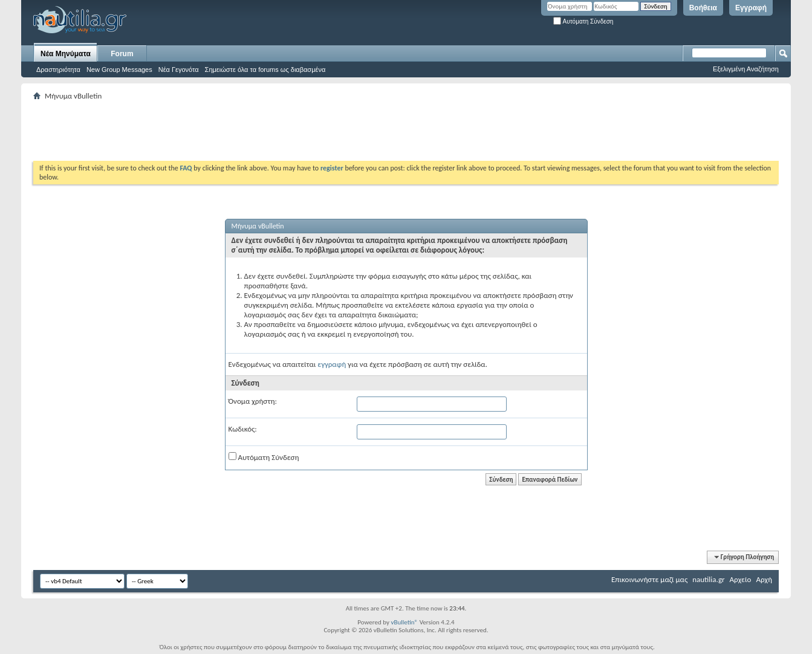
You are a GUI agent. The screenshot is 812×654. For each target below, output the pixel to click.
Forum (122, 54)
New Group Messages (119, 70)
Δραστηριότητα (58, 70)
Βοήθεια (703, 8)
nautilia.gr (708, 579)
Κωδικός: (243, 429)
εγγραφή (332, 364)
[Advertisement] (253, 131)
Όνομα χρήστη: (253, 401)
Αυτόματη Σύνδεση (583, 21)
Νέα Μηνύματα (66, 54)
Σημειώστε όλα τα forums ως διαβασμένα (265, 70)
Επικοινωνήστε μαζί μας (649, 579)
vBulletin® (404, 622)
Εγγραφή (751, 8)
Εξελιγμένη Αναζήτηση (746, 69)
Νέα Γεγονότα (179, 70)
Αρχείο (741, 579)
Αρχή (764, 579)
